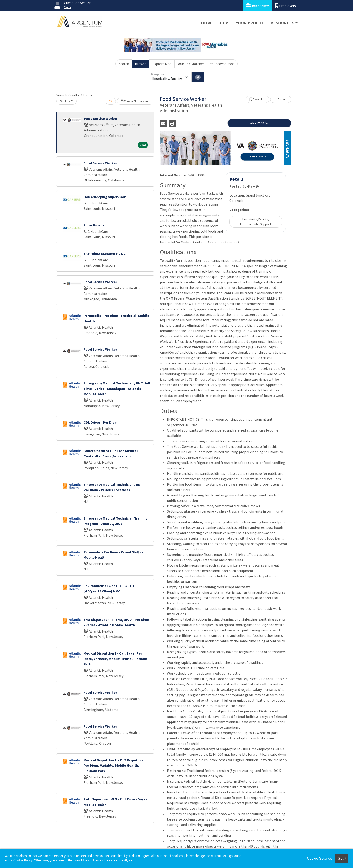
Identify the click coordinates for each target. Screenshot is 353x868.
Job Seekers (258, 6)
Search (124, 64)
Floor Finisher (95, 225)
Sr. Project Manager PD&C (105, 253)
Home (207, 23)
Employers (285, 6)
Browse (141, 64)
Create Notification (135, 101)
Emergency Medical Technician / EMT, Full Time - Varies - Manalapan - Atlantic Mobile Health (117, 389)
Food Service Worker (101, 118)
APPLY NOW (259, 123)
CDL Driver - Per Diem (101, 422)
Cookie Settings (319, 858)
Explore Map (162, 64)
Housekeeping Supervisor (105, 197)
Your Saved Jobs (222, 64)
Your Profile (250, 23)
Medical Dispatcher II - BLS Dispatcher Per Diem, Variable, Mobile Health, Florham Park (114, 765)
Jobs (224, 23)
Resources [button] (282, 23)
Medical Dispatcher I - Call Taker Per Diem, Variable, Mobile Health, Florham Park (115, 659)
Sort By (65, 101)
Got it (342, 858)
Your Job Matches (191, 64)
